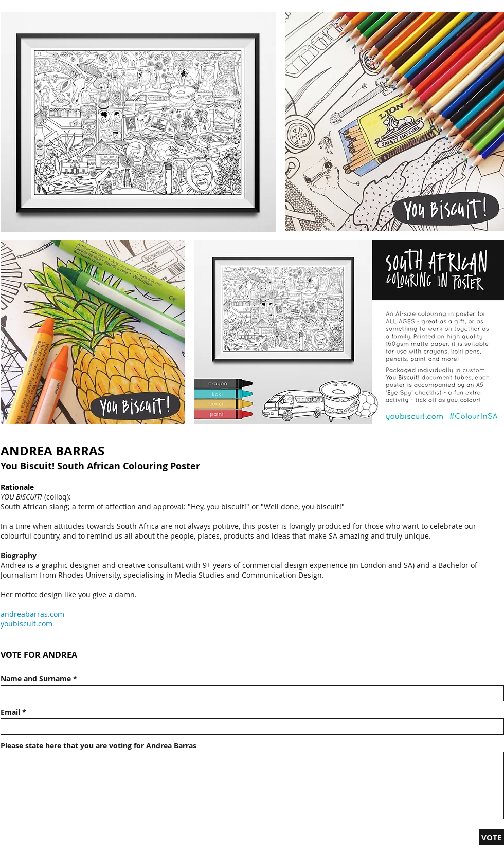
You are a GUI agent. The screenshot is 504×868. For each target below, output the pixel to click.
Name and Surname (36, 679)
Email (10, 712)
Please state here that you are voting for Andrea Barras (98, 746)
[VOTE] (491, 837)
